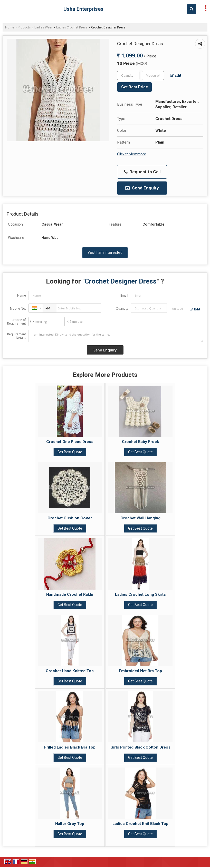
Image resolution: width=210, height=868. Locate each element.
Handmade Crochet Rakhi (70, 594)
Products (24, 27)
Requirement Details (17, 336)
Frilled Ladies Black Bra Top (70, 747)
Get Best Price (135, 87)
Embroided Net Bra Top (140, 671)
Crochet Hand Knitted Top (70, 671)
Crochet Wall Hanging (140, 518)
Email (124, 295)
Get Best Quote (70, 452)
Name (22, 295)
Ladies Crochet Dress (72, 27)
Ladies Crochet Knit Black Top (140, 824)
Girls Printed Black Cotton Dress (140, 747)
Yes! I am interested (105, 253)
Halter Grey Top (70, 824)
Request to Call (142, 172)
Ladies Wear (43, 27)
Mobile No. (18, 309)
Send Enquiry (142, 188)
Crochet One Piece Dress (70, 442)
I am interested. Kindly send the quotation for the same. (116, 336)
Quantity (122, 309)
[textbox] (153, 75)
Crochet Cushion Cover (70, 518)
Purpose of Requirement (17, 322)
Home (10, 27)
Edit (176, 75)
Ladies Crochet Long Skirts (140, 594)
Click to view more (132, 154)
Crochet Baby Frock (140, 442)
